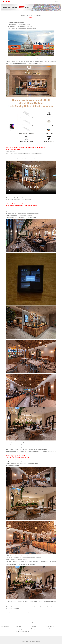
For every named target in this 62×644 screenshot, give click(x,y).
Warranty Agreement (5, 627)
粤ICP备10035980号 (26, 642)
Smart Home (19, 625)
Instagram (33, 625)
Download (19, 633)
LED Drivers (19, 627)
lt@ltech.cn (51, 628)
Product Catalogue (20, 630)
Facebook (34, 627)
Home (3, 12)
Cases (7, 12)
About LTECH (4, 625)
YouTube (34, 628)
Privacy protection (32, 638)
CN (57, 2)
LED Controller (19, 628)
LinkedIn (33, 630)
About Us (3, 623)
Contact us (37, 638)
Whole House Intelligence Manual (23, 631)
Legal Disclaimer (26, 638)
